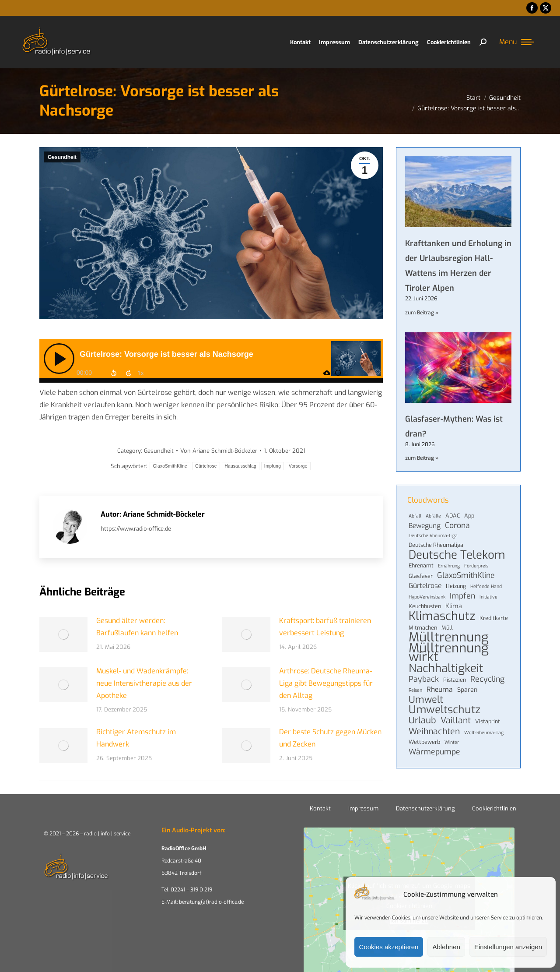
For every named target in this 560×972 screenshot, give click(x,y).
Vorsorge (298, 466)
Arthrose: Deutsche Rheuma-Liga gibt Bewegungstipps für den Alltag (326, 683)
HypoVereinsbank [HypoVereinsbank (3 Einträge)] (427, 597)
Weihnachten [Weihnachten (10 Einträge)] (434, 731)
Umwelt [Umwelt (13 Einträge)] (426, 700)
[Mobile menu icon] (517, 42)
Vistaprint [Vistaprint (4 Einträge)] (488, 721)
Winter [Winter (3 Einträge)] (452, 742)
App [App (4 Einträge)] (469, 516)
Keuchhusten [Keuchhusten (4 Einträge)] (425, 606)
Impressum (363, 808)
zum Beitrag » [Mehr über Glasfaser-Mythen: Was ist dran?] (422, 458)
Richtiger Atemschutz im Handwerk (136, 738)
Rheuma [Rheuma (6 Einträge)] (440, 690)
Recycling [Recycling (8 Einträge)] (487, 679)
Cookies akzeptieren (389, 947)
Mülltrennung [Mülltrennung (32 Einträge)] (449, 637)
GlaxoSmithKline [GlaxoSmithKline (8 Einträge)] (466, 575)
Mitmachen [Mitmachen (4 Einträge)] (423, 628)
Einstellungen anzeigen (508, 947)
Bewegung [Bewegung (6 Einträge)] (425, 526)
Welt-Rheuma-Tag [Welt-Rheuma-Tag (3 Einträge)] (484, 733)
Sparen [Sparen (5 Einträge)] (467, 690)
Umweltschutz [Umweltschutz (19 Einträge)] (444, 710)
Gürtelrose (206, 466)
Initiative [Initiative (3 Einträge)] (488, 597)
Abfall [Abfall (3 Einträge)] (415, 516)
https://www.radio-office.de (136, 529)
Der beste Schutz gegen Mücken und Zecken (330, 738)
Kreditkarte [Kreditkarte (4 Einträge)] (494, 618)
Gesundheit (62, 157)
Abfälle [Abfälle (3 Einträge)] (433, 516)
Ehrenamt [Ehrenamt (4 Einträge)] (421, 565)
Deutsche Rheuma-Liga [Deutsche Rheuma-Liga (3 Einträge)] (433, 535)
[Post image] (63, 634)
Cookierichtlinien (494, 808)
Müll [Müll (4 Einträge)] (447, 628)
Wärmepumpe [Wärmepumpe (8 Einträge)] (434, 752)
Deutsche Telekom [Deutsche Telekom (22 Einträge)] (457, 555)
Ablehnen (446, 947)
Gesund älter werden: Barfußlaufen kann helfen (137, 627)
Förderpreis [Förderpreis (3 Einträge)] (476, 566)
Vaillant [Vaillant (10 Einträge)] (456, 720)
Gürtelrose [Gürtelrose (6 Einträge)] (425, 586)
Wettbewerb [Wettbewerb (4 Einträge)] (424, 742)
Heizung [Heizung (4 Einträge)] (456, 586)
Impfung (273, 466)
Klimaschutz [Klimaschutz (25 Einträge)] (442, 616)
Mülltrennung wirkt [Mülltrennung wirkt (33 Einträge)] (449, 653)
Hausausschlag (241, 466)
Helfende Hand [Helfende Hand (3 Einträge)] (486, 586)
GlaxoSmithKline (170, 466)
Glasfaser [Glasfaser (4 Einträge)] (421, 576)
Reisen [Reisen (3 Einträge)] (415, 690)
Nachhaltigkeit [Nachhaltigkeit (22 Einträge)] (446, 668)
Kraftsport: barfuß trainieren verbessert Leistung (325, 627)
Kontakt (320, 808)
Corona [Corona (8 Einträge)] (457, 525)
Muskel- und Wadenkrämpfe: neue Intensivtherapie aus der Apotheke (144, 683)
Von (219, 451)
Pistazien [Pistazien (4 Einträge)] (455, 680)
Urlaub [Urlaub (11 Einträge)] (422, 721)
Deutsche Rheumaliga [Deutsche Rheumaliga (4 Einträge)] (436, 545)
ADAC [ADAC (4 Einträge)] (453, 516)
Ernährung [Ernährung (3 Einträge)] (449, 566)
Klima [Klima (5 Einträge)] (454, 606)
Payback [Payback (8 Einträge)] (424, 679)
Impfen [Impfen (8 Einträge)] (462, 596)
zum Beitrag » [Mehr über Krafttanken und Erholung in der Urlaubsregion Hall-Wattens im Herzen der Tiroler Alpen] (422, 313)
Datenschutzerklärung (425, 808)
